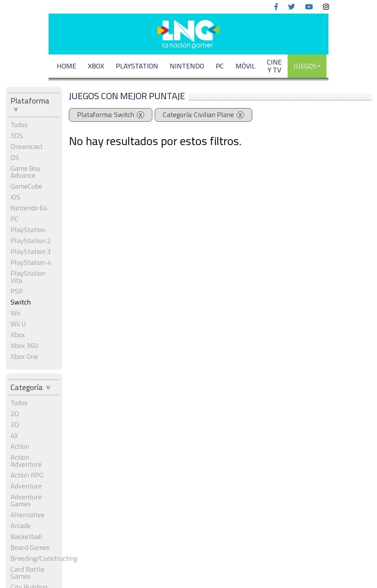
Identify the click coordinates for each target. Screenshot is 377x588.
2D (15, 414)
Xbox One (24, 357)
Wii (15, 313)
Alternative (27, 515)
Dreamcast (27, 147)
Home (66, 66)
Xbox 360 (24, 346)
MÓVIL (245, 66)
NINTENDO (187, 66)
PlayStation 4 (31, 262)
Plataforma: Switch (106, 115)
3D (15, 425)
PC (220, 66)
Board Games (30, 548)
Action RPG (27, 475)
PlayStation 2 (31, 241)
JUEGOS (307, 66)
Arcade (21, 526)
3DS (17, 136)
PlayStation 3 (31, 252)
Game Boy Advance (25, 172)
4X (14, 436)
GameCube (26, 186)
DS (15, 157)
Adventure (26, 486)
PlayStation (28, 230)
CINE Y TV (274, 66)
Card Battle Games (27, 573)
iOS (15, 197)
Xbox (18, 335)
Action (20, 446)
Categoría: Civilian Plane (198, 115)
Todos (19, 125)
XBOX (96, 66)
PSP (17, 291)
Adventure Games (26, 500)
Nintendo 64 (29, 208)
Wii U (18, 324)
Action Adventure (26, 461)
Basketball (26, 537)
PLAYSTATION (137, 66)
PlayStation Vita (28, 277)
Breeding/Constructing (34, 558)
